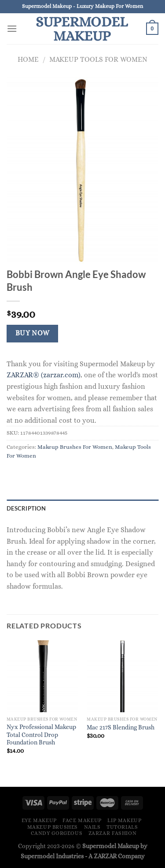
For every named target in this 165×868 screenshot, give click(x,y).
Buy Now (33, 333)
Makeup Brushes (53, 827)
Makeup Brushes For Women (75, 447)
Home (28, 59)
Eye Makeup (39, 820)
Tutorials (122, 827)
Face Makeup (82, 820)
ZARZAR (105, 856)
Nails (92, 827)
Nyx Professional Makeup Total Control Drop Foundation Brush (41, 735)
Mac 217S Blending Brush (121, 727)
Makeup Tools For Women (98, 59)
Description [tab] (26, 508)
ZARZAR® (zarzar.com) (44, 375)
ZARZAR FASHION (113, 833)
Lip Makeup (124, 820)
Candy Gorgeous (57, 833)
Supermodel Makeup (82, 29)
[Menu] (12, 28)
